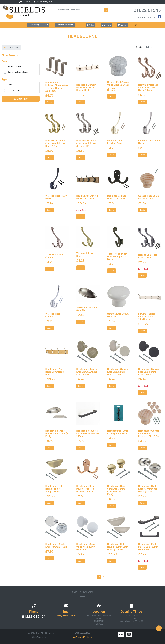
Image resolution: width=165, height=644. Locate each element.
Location (106, 25)
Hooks (10, 85)
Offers (91, 25)
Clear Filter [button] (21, 99)
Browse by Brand (65, 25)
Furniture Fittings (14, 90)
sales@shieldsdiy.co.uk (44, 2)
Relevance (151, 47)
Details (50, 102)
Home (6, 48)
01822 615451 (26, 2)
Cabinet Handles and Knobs (18, 72)
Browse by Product (38, 25)
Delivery (123, 25)
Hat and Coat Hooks (15, 67)
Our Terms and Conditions (83, 637)
